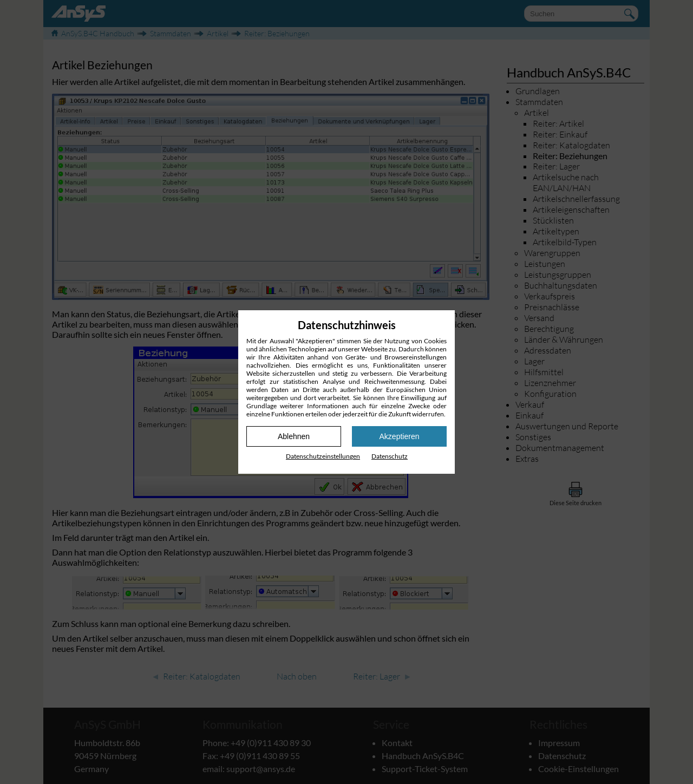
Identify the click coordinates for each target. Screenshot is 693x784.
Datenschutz (390, 456)
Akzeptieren (400, 436)
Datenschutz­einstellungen (323, 456)
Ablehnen (294, 436)
